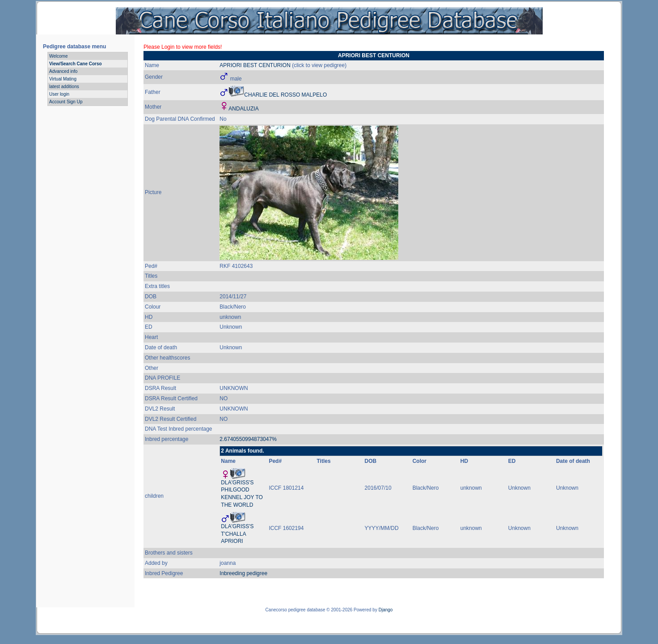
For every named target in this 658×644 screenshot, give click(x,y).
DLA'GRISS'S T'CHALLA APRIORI (237, 534)
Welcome (59, 56)
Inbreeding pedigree (243, 573)
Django (386, 610)
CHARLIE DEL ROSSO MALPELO (285, 95)
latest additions (64, 87)
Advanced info (63, 71)
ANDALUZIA (243, 109)
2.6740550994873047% (248, 439)
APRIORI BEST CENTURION (255, 65)
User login (59, 94)
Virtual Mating (63, 79)
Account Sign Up (66, 102)
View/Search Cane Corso (76, 64)
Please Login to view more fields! (183, 47)
